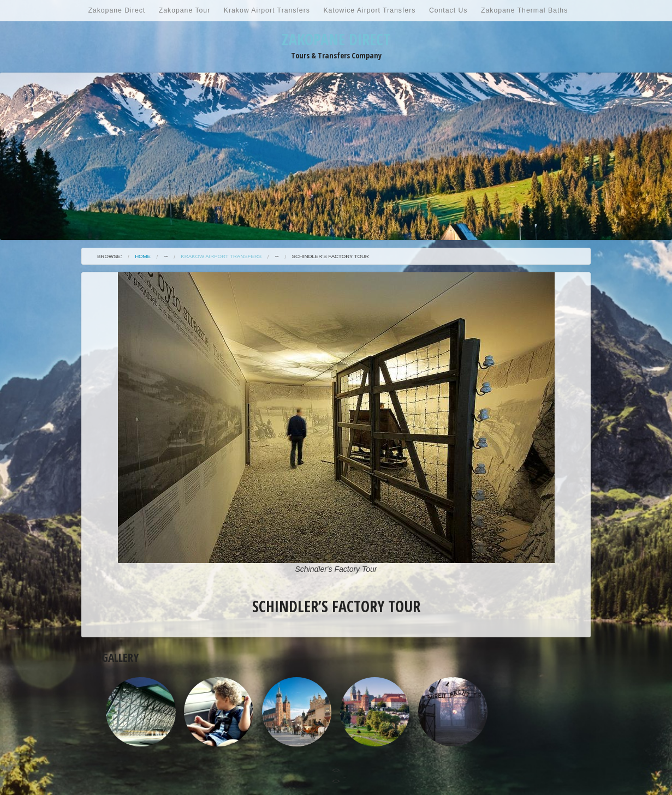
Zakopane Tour (185, 10)
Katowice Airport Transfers (369, 10)
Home (143, 256)
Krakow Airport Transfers (267, 10)
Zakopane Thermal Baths (524, 10)
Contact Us (448, 10)
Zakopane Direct (117, 10)
